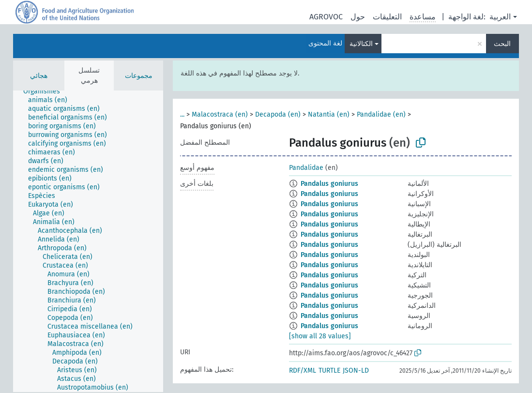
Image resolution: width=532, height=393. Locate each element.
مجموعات (139, 76)
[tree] (88, 241)
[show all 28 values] (320, 336)
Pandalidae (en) (381, 114)
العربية (500, 17)
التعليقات (387, 17)
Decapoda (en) (278, 114)
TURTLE (329, 370)
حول (358, 17)
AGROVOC (326, 17)
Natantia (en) (329, 114)
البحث (502, 44)
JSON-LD (356, 370)
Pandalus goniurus (329, 184)
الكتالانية (361, 44)
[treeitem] (46, 91)
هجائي (39, 76)
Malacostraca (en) (220, 114)
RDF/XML (303, 370)
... (182, 114)
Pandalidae (306, 168)
